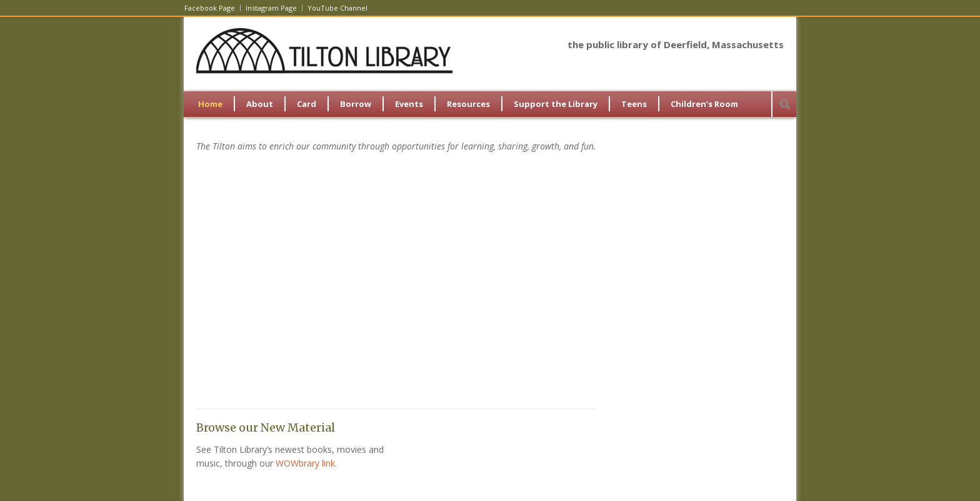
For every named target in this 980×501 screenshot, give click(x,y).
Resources (468, 104)
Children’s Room (704, 104)
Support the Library (556, 104)
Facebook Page (210, 8)
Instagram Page (271, 8)
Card (307, 104)
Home (210, 104)
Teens (634, 104)
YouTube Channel (337, 8)
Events (409, 104)
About (260, 104)
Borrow (356, 104)
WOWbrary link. (306, 463)
